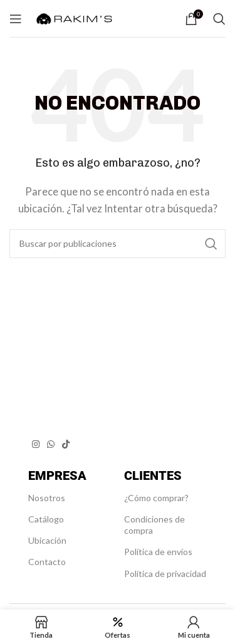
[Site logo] (74, 17)
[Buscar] (219, 19)
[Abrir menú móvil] (16, 19)
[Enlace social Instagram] (36, 444)
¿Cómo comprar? (156, 498)
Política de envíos (158, 552)
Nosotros (47, 498)
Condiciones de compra (154, 525)
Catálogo (46, 519)
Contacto (47, 562)
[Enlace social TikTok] (66, 444)
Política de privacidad (165, 574)
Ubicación (47, 540)
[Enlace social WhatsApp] (51, 444)
